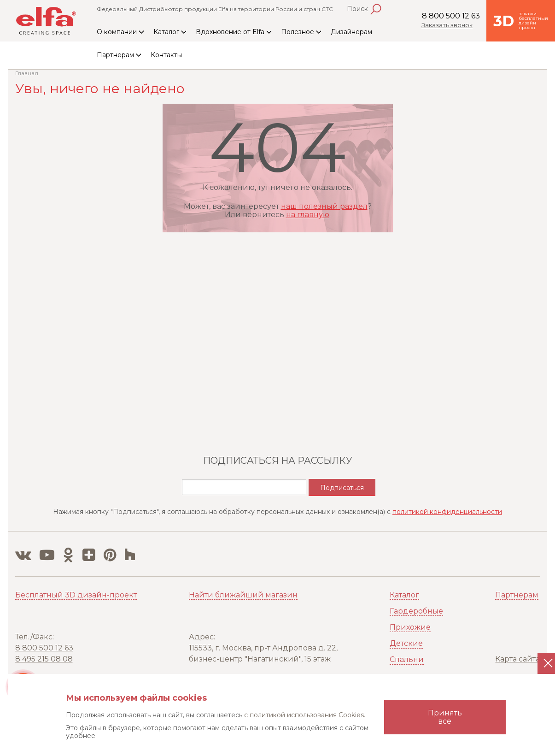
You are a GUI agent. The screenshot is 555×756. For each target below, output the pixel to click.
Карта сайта (517, 659)
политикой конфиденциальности (447, 512)
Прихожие (410, 627)
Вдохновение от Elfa (234, 32)
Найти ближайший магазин (243, 595)
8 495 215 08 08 (44, 659)
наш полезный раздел (324, 206)
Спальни (407, 659)
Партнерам (119, 55)
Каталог (170, 32)
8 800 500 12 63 (451, 16)
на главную (308, 215)
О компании (120, 32)
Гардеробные (416, 611)
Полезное (301, 32)
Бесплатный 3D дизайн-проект (76, 595)
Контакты (166, 55)
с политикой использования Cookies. (305, 715)
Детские (406, 643)
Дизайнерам (351, 32)
